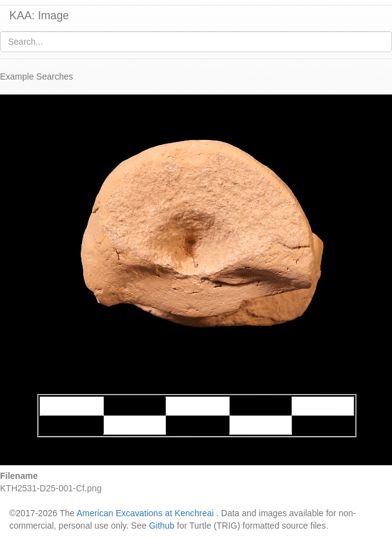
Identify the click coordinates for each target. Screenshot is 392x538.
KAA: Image (39, 16)
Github (162, 526)
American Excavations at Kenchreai (145, 513)
